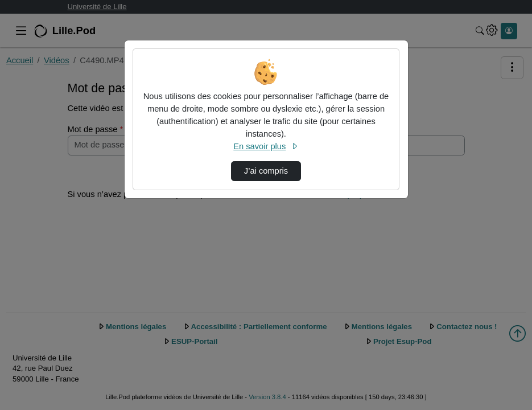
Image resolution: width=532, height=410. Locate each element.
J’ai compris (266, 171)
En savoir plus (266, 146)
